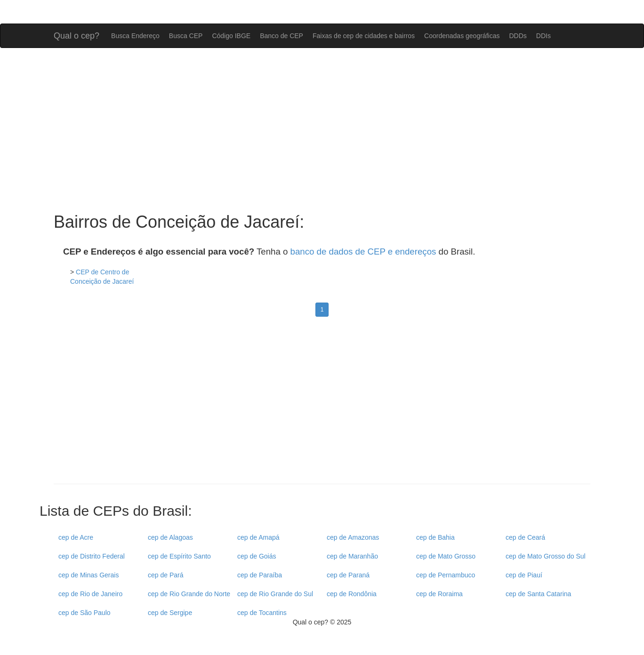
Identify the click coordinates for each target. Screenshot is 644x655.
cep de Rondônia (352, 594)
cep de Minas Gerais (89, 575)
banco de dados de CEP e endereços (363, 252)
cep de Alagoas (170, 537)
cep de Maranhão (352, 556)
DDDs (518, 36)
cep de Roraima (439, 594)
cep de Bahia (435, 537)
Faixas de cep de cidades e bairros (364, 36)
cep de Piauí (524, 575)
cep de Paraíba (260, 575)
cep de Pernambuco (446, 575)
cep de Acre (76, 537)
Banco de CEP (282, 36)
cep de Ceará (525, 537)
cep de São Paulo (85, 613)
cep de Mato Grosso (446, 556)
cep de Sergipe (170, 613)
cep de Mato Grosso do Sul (546, 556)
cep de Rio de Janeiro (90, 594)
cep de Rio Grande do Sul (275, 594)
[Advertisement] (322, 130)
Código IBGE (231, 36)
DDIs (543, 36)
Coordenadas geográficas (462, 36)
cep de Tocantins (262, 613)
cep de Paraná (348, 575)
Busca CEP (186, 36)
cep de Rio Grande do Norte (189, 594)
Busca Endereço (135, 36)
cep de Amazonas (353, 537)
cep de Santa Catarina (538, 594)
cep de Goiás (257, 556)
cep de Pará (166, 575)
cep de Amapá (258, 537)
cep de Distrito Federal (92, 556)
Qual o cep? (76, 35)
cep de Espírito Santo (179, 556)
